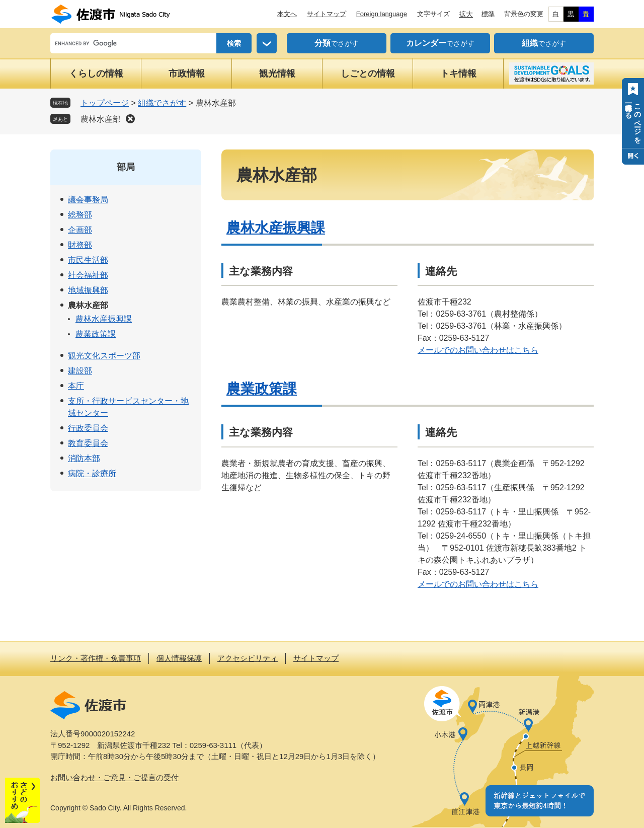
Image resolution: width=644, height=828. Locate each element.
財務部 (80, 245)
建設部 (80, 371)
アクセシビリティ (248, 658)
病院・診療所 (92, 473)
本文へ (287, 14)
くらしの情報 (96, 73)
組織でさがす (162, 103)
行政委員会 (88, 428)
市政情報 (187, 73)
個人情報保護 (179, 658)
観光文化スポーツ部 (104, 356)
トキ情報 (458, 73)
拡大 (466, 14)
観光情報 (277, 73)
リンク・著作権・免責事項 (96, 658)
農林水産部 (101, 119)
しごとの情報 (368, 73)
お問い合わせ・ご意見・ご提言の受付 (114, 777)
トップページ (105, 103)
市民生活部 (88, 260)
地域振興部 (88, 290)
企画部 (80, 230)
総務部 (80, 215)
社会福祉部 (88, 275)
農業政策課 (262, 389)
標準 (488, 14)
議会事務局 (88, 200)
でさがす (337, 43)
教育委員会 (88, 443)
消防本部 (84, 458)
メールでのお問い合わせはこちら (478, 350)
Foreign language (382, 14)
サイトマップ (327, 14)
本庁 (76, 386)
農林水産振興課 (276, 228)
